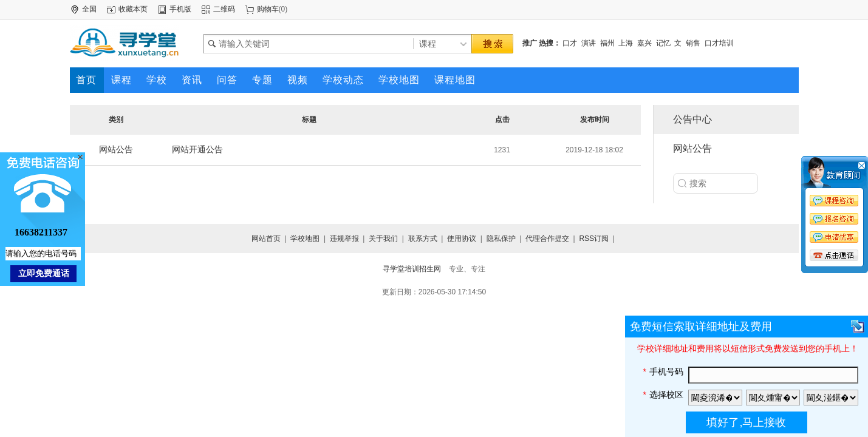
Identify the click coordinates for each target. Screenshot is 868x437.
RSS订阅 (594, 239)
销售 (693, 43)
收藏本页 (133, 9)
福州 (607, 43)
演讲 (589, 43)
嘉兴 (644, 43)
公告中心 (692, 119)
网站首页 (266, 239)
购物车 (268, 9)
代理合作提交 (547, 239)
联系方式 (423, 239)
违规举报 (344, 239)
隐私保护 (501, 239)
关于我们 (383, 239)
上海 (626, 43)
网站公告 (116, 149)
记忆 (663, 43)
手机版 (180, 9)
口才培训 (719, 43)
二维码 (224, 9)
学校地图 (305, 239)
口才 (570, 43)
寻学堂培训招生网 (412, 269)
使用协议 (462, 239)
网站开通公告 (197, 149)
